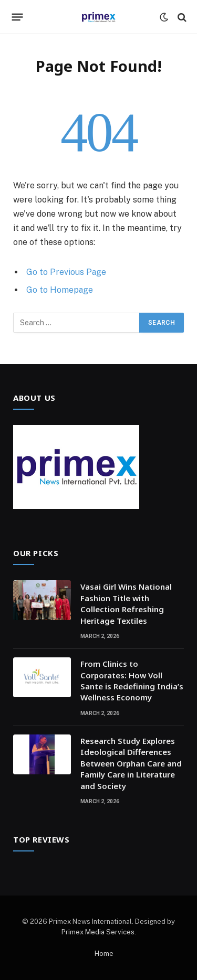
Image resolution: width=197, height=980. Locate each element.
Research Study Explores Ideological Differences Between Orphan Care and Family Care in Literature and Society (131, 763)
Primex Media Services (98, 932)
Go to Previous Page (66, 272)
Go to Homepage (60, 290)
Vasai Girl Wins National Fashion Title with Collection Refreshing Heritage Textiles (126, 603)
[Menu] (18, 17)
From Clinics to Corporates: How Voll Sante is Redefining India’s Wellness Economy (132, 680)
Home (104, 954)
